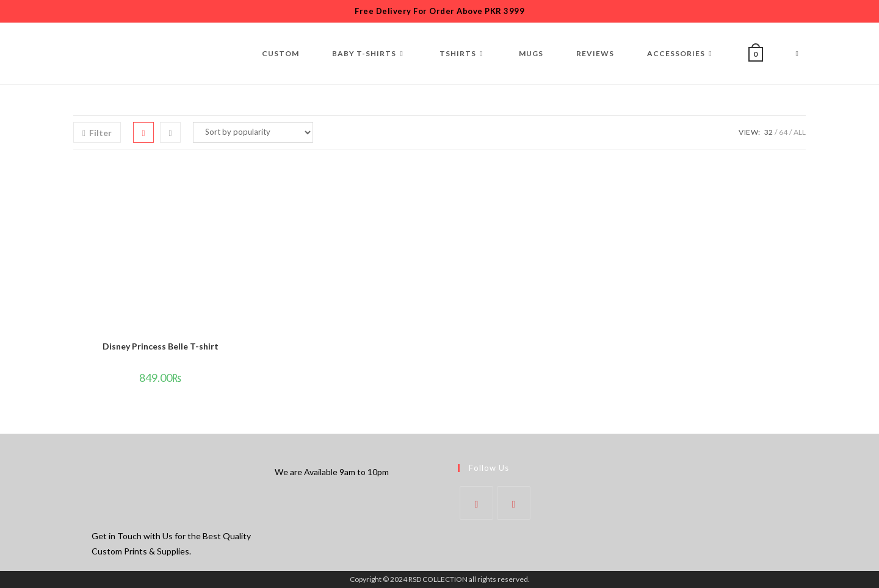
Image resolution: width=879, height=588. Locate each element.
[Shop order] (253, 132)
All (800, 132)
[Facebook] (476, 503)
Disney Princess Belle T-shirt (161, 346)
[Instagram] (514, 503)
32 (769, 132)
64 (783, 132)
